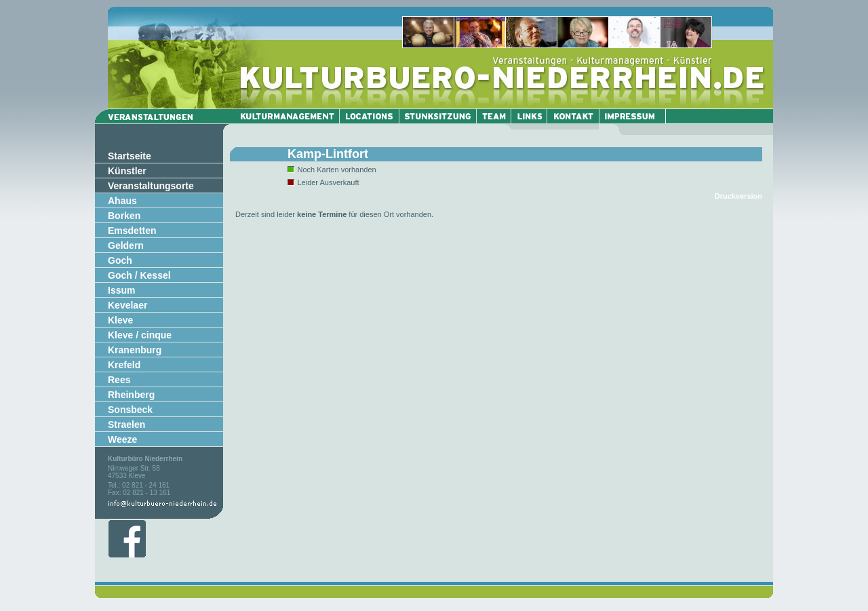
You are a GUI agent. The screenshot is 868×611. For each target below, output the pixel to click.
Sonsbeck (130, 410)
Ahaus (122, 201)
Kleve (120, 320)
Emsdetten (132, 231)
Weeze (122, 439)
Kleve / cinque (140, 335)
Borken (124, 216)
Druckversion (738, 196)
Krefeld (124, 365)
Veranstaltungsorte (151, 186)
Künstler (127, 171)
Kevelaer (127, 305)
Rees (119, 380)
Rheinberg (131, 395)
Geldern (126, 245)
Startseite (130, 156)
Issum (121, 290)
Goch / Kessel (139, 275)
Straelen (126, 425)
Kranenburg (135, 350)
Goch (120, 260)
